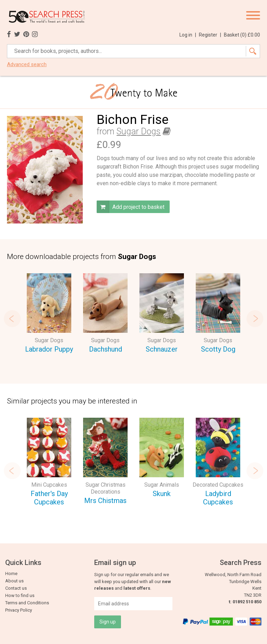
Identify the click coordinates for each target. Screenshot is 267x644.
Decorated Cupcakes (218, 485)
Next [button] (255, 319)
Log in (188, 35)
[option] (49, 314)
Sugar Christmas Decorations (106, 488)
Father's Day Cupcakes (49, 498)
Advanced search (27, 65)
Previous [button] (12, 319)
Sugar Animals (162, 485)
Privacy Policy (19, 610)
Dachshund (106, 349)
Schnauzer (162, 349)
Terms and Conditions (27, 603)
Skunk (162, 494)
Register (210, 35)
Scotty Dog (218, 349)
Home (11, 574)
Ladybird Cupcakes (218, 498)
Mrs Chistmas (105, 501)
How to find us (20, 595)
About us (14, 581)
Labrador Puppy (49, 349)
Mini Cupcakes (49, 485)
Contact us (16, 588)
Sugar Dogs (139, 131)
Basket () (242, 35)
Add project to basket (131, 207)
